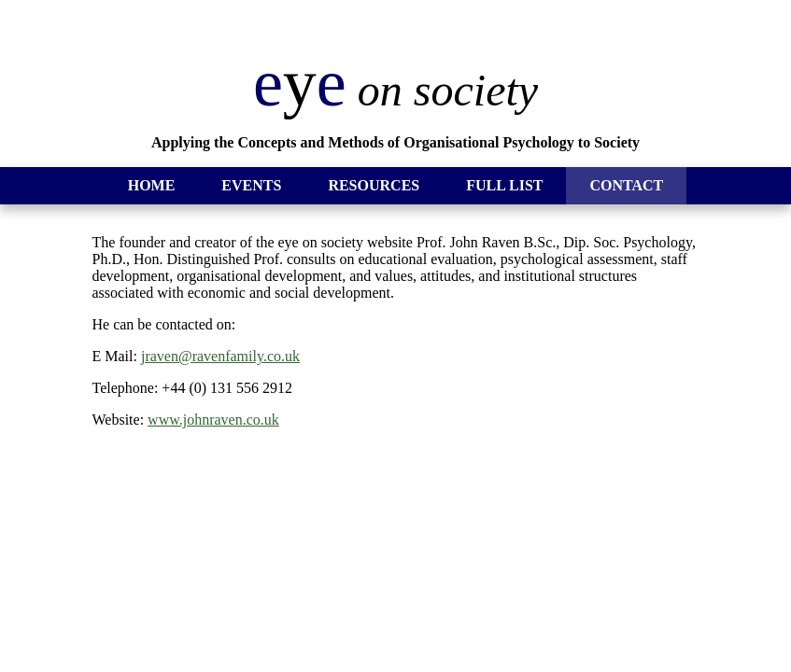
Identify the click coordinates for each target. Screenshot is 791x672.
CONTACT (626, 185)
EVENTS (251, 185)
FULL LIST (504, 185)
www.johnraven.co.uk (213, 420)
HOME (152, 185)
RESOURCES (374, 185)
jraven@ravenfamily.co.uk (220, 356)
